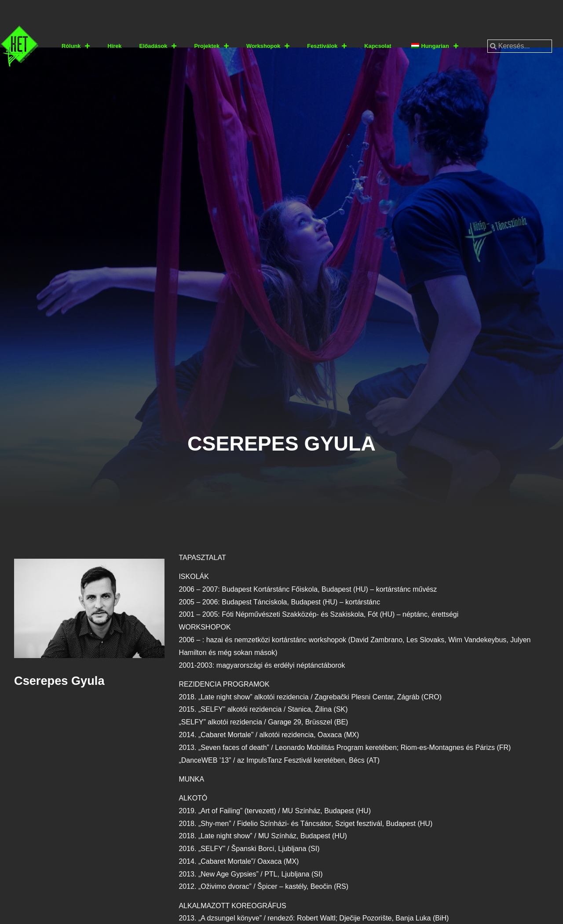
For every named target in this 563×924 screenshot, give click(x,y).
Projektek (211, 46)
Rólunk (76, 46)
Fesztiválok (327, 46)
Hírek (114, 46)
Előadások (158, 46)
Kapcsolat (378, 46)
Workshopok (268, 46)
